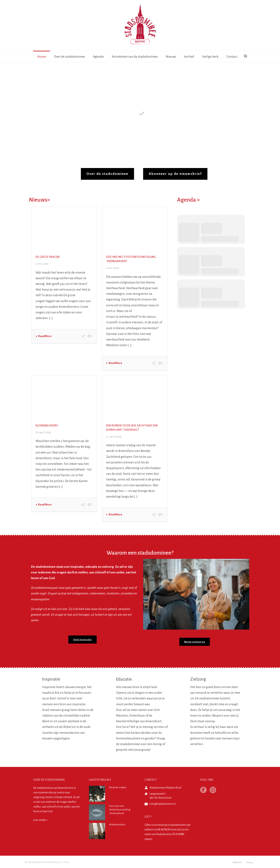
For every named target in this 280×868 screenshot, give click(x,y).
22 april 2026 (43, 432)
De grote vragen (48, 257)
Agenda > (188, 200)
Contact (232, 57)
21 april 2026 (114, 437)
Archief (189, 57)
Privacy (250, 862)
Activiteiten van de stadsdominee (135, 57)
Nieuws (171, 57)
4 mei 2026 (113, 268)
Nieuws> (39, 200)
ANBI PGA (237, 862)
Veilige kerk (210, 57)
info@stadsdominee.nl (163, 804)
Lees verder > (41, 820)
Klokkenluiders (47, 426)
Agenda (98, 57)
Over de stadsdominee (69, 57)
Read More (44, 336)
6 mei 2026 (42, 264)
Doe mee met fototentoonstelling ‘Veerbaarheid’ (120, 810)
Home (42, 57)
